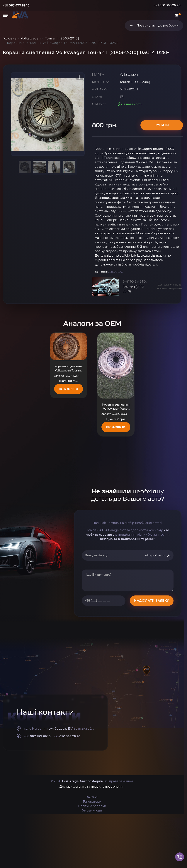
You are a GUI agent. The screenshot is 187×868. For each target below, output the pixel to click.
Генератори (92, 802)
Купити (162, 125)
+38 (16, 5)
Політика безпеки (92, 806)
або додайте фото (158, 555)
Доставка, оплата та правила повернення (170, 286)
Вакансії (92, 797)
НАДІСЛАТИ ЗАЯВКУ (152, 601)
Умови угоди (92, 810)
